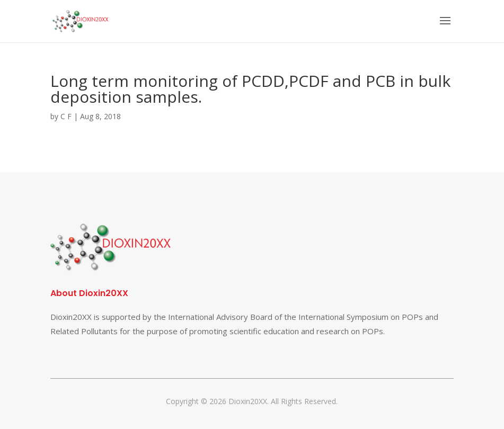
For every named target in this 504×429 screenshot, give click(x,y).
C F (66, 116)
